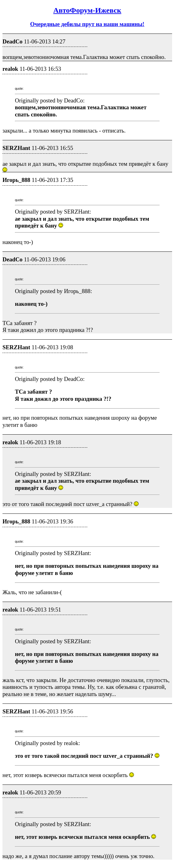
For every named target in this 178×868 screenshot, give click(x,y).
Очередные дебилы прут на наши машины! (87, 24)
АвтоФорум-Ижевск (87, 10)
